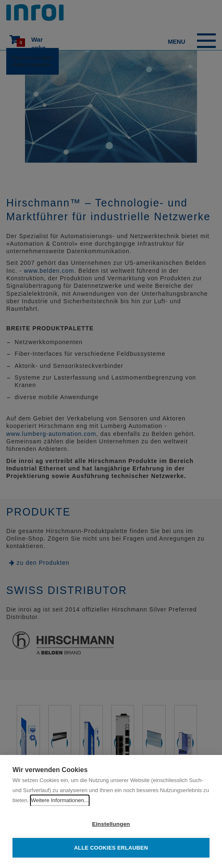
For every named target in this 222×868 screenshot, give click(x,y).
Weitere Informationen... (60, 800)
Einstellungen (111, 824)
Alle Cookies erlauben (111, 848)
